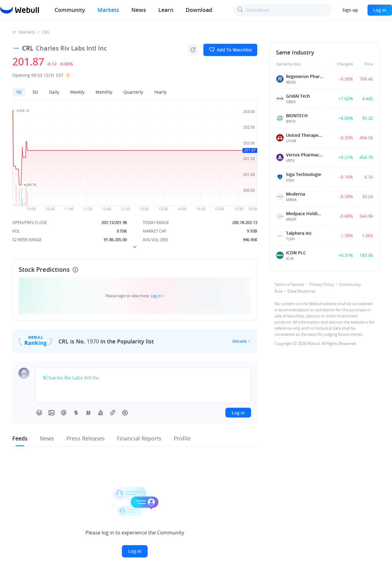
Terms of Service (289, 284)
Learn (166, 10)
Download (199, 10)
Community (70, 10)
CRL (46, 32)
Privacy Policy (322, 284)
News (139, 10)
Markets (108, 10)
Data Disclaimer (302, 291)
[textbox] (143, 378)
